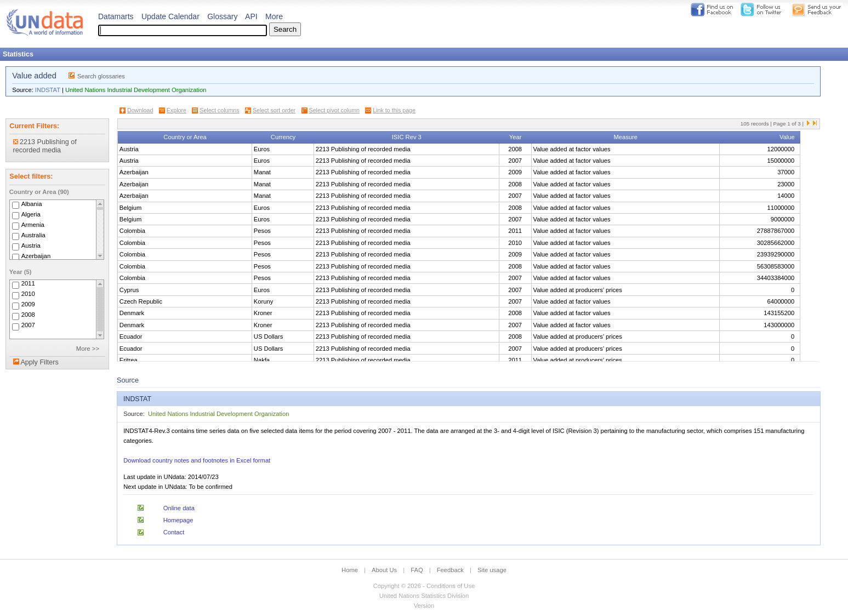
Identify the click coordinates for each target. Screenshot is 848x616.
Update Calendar (170, 16)
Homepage (178, 520)
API (251, 16)
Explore (177, 110)
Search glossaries (101, 76)
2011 (28, 284)
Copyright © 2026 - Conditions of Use (424, 586)
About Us (384, 570)
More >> (88, 349)
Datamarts (116, 16)
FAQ (417, 570)
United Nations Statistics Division (424, 596)
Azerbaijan (36, 256)
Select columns (219, 110)
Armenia (33, 225)
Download (140, 110)
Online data (179, 508)
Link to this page (394, 110)
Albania (32, 204)
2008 (28, 315)
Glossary (222, 16)
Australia (33, 235)
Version (424, 606)
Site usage (492, 570)
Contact (174, 532)
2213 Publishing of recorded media (45, 146)
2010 (28, 294)
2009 (28, 305)
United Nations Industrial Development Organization (136, 90)
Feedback (450, 570)
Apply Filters (39, 362)
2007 (28, 326)
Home (350, 570)
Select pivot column (334, 110)
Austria (31, 246)
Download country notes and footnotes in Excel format (197, 460)
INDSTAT (48, 90)
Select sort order (274, 110)
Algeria (31, 214)
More (274, 16)
